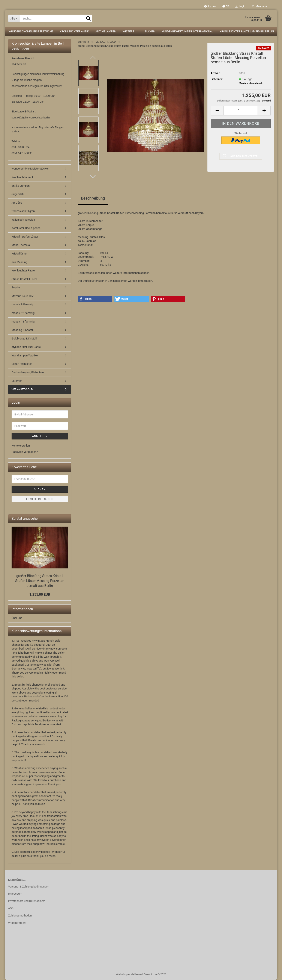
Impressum (15, 894)
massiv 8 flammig (22, 304)
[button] (226, 6)
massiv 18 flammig (23, 322)
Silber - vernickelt (22, 364)
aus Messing (19, 262)
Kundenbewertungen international (187, 31)
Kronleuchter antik (74, 31)
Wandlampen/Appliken (25, 355)
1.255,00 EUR (40, 595)
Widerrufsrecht (17, 923)
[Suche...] (14, 18)
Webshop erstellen (127, 974)
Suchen (210, 6)
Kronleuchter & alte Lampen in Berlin (247, 31)
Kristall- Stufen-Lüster (25, 237)
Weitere (128, 31)
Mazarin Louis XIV (22, 296)
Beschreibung (93, 198)
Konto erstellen (21, 446)
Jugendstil (18, 194)
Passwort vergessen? (25, 452)
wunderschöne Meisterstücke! (31, 31)
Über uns (17, 618)
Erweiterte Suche (40, 499)
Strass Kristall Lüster (24, 279)
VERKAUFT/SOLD (22, 389)
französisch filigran (23, 211)
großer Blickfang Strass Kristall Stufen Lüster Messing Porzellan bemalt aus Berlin (40, 581)
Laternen (17, 381)
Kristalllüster (19, 254)
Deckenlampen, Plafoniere (28, 372)
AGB (11, 908)
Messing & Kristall (22, 330)
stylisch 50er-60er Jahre (26, 347)
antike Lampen (106, 31)
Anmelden (40, 436)
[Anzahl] (241, 111)
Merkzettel (260, 6)
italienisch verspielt (23, 220)
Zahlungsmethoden (20, 916)
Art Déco (17, 203)
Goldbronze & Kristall (24, 339)
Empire (16, 287)
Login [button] (240, 6)
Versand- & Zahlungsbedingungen (29, 887)
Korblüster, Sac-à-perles (26, 228)
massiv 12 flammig (23, 313)
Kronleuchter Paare (23, 270)
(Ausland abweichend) (251, 83)
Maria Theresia (21, 245)
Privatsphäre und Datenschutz (26, 901)
